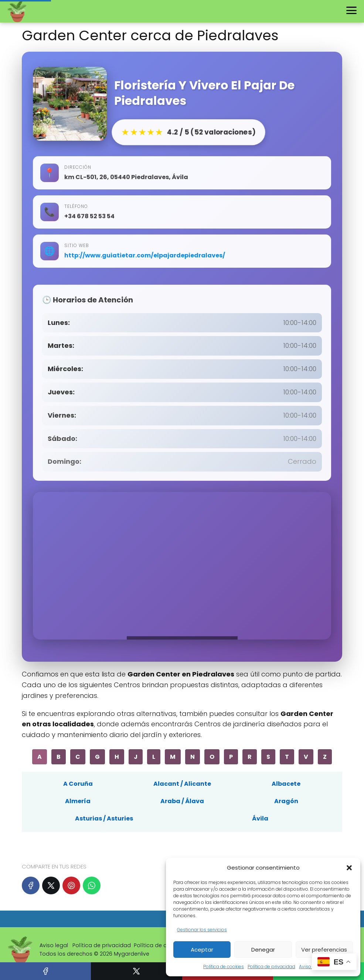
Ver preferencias (324, 950)
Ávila (260, 818)
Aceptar (202, 950)
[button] (349, 868)
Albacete (286, 784)
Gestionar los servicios (202, 930)
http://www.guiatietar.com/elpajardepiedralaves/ (145, 255)
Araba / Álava (182, 801)
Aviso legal (311, 967)
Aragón (286, 801)
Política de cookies (224, 967)
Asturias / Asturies (104, 818)
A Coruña (78, 784)
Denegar (263, 950)
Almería (78, 801)
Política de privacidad (271, 967)
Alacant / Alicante (182, 784)
